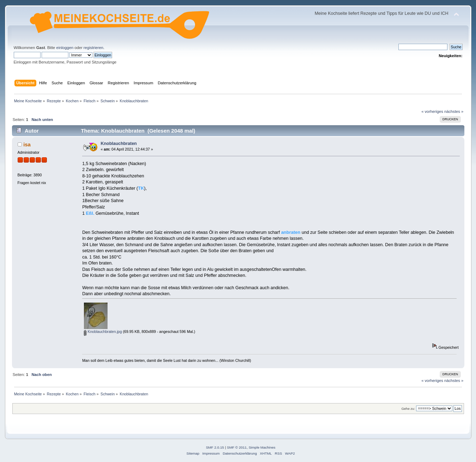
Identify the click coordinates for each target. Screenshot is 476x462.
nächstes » (454, 111)
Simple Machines (262, 447)
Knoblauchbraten (119, 144)
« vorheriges (432, 111)
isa (27, 144)
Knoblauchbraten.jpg (103, 332)
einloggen (65, 48)
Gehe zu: (408, 409)
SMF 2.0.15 (215, 447)
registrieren (93, 48)
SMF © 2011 (237, 447)
